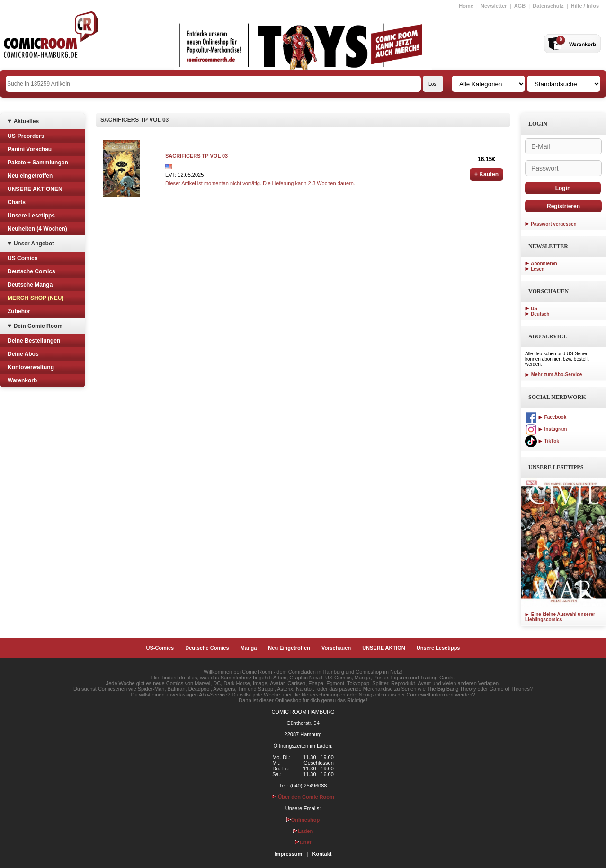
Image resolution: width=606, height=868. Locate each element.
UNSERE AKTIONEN (35, 189)
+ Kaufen (486, 174)
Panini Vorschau (30, 149)
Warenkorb (22, 380)
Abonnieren (544, 264)
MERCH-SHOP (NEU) (36, 298)
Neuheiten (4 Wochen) (37, 229)
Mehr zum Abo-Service (553, 375)
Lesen (538, 269)
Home (466, 6)
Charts (17, 202)
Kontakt (322, 854)
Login (563, 188)
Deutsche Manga (30, 285)
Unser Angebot (34, 244)
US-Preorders (26, 136)
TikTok (542, 441)
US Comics (22, 258)
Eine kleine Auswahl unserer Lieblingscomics (560, 617)
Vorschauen (336, 648)
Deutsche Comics (31, 271)
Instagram (546, 429)
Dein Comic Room (38, 326)
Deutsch (540, 314)
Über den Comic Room (303, 797)
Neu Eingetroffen (289, 648)
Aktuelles (26, 121)
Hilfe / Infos (585, 6)
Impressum (289, 854)
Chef (303, 842)
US (534, 309)
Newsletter (494, 6)
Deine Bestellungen (34, 341)
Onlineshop (303, 820)
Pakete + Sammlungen (38, 163)
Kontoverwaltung (31, 367)
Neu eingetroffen (30, 176)
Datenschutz (548, 6)
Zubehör (19, 311)
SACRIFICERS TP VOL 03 (196, 156)
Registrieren (563, 206)
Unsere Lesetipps (31, 216)
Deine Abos (23, 354)
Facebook (546, 417)
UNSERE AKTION (384, 648)
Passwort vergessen (554, 224)
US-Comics (160, 648)
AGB (520, 6)
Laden (303, 831)
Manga (249, 648)
